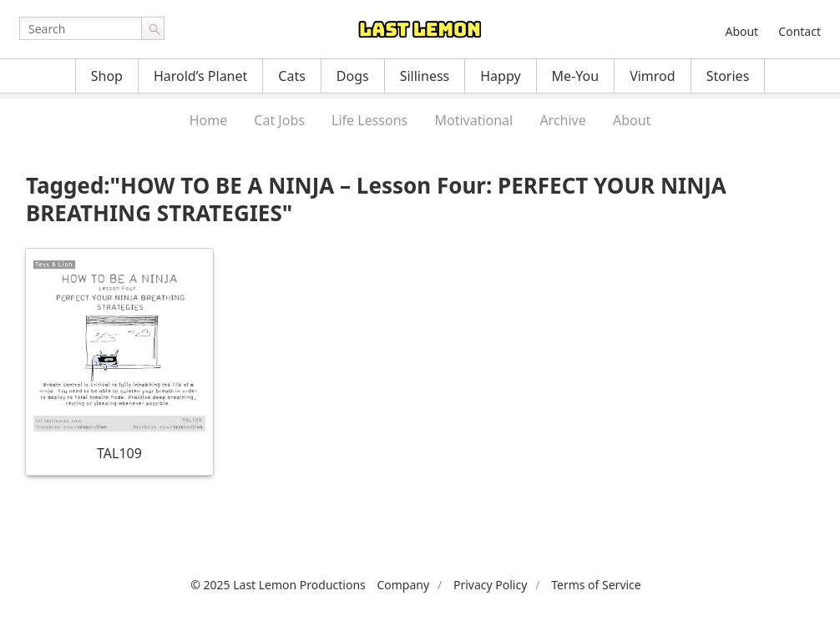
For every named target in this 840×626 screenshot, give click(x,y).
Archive (562, 120)
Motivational (473, 120)
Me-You (576, 76)
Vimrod (653, 76)
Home (209, 120)
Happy (500, 76)
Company (403, 585)
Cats (292, 76)
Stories (728, 76)
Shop (107, 76)
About (741, 31)
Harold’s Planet (200, 76)
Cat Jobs (279, 120)
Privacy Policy (490, 585)
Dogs (353, 76)
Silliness (425, 76)
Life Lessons (369, 120)
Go (153, 28)
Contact (800, 31)
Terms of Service (596, 585)
